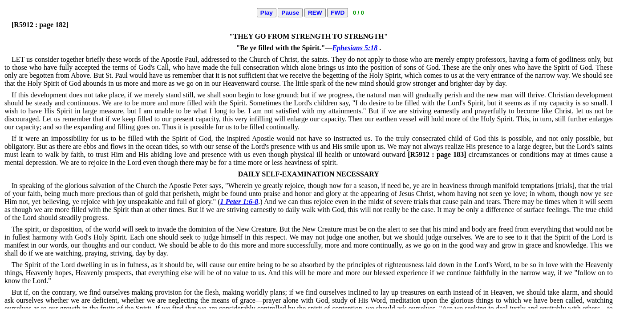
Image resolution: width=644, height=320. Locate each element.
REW (315, 13)
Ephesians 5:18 (355, 48)
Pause (290, 13)
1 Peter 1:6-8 (239, 202)
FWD (338, 13)
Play (267, 13)
